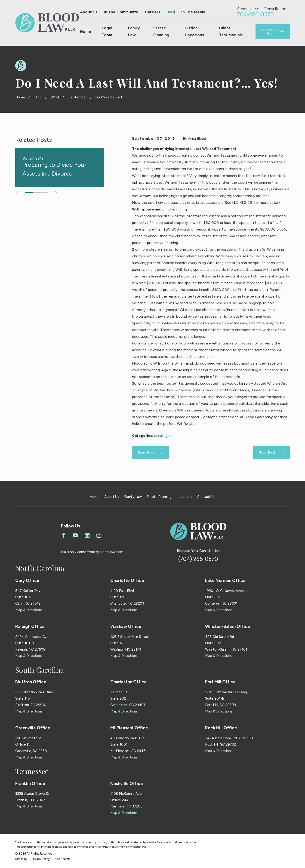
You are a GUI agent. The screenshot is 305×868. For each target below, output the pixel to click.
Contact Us (206, 497)
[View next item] (56, 193)
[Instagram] (99, 535)
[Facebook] (64, 535)
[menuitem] (21, 859)
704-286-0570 (255, 14)
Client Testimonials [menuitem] (231, 31)
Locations (184, 497)
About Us (89, 12)
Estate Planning (159, 497)
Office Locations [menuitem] (195, 31)
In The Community (121, 12)
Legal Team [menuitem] (107, 31)
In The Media (193, 12)
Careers (152, 12)
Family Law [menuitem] (134, 31)
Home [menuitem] (86, 31)
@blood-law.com (110, 552)
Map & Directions (29, 610)
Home (95, 497)
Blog (171, 12)
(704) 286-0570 (198, 559)
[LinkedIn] (87, 535)
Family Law (133, 497)
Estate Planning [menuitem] (161, 31)
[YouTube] (75, 535)
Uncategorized (166, 436)
